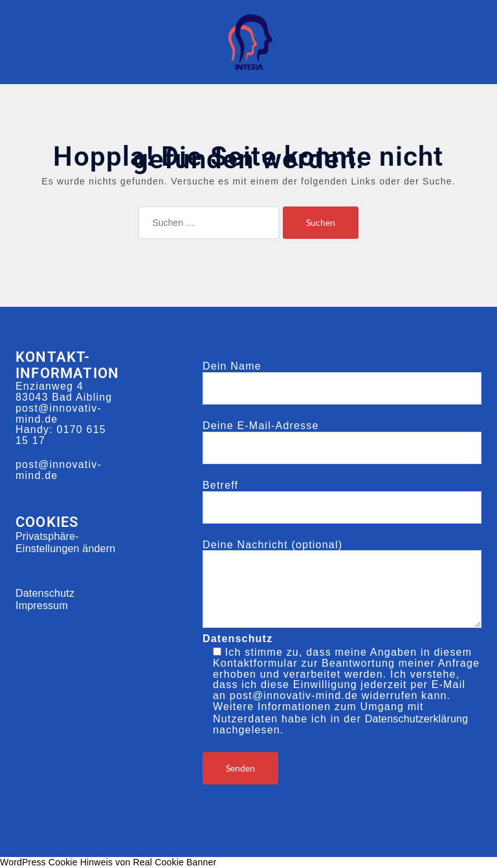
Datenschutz (45, 593)
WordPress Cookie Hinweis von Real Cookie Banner (108, 862)
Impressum (42, 606)
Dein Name (342, 377)
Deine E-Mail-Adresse (342, 437)
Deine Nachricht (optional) (342, 585)
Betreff (342, 496)
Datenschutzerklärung (417, 719)
